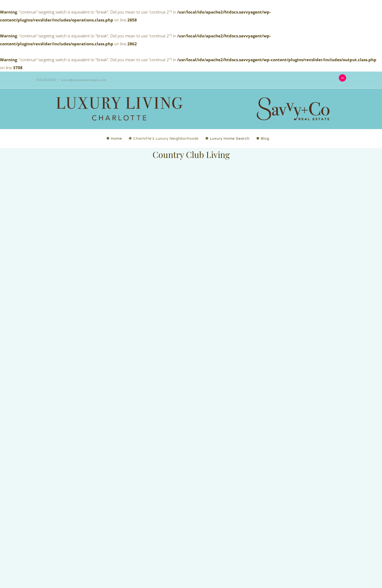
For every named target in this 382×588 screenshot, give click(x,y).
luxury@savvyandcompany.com (84, 80)
